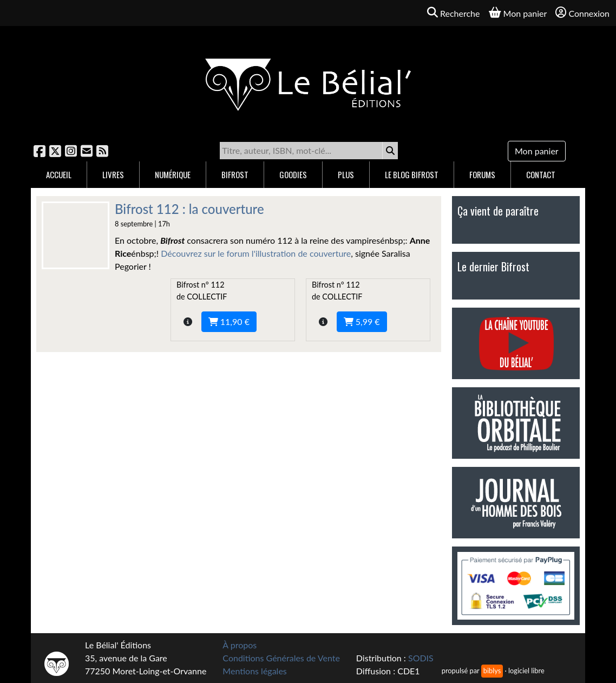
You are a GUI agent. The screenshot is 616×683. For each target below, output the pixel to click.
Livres (113, 174)
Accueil (59, 174)
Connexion (582, 13)
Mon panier (537, 151)
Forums (482, 174)
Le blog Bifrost (412, 174)
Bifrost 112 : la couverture (189, 209)
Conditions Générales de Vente (281, 658)
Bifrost (235, 174)
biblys (492, 671)
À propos (240, 645)
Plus (346, 174)
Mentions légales (254, 671)
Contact (541, 174)
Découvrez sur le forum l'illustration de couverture (256, 253)
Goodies (293, 174)
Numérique (173, 174)
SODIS (421, 658)
